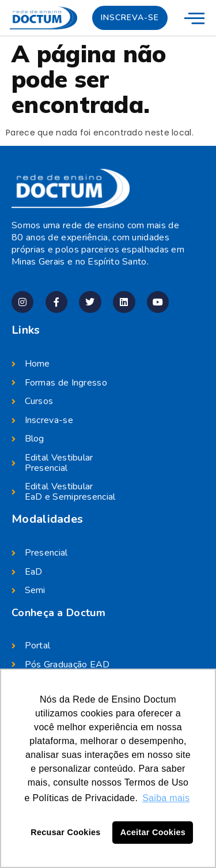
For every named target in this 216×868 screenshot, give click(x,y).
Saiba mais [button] (166, 798)
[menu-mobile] (194, 18)
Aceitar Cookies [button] (153, 832)
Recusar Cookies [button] (65, 832)
